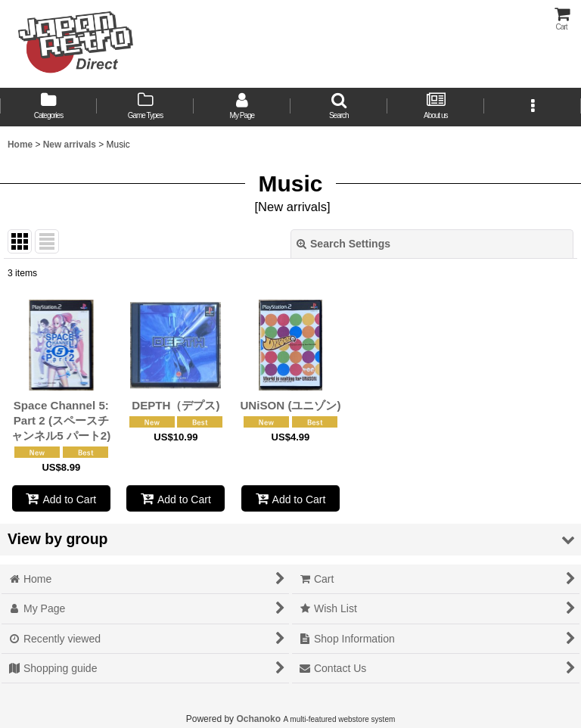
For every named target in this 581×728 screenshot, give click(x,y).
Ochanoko (258, 719)
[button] (339, 107)
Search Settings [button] (343, 244)
